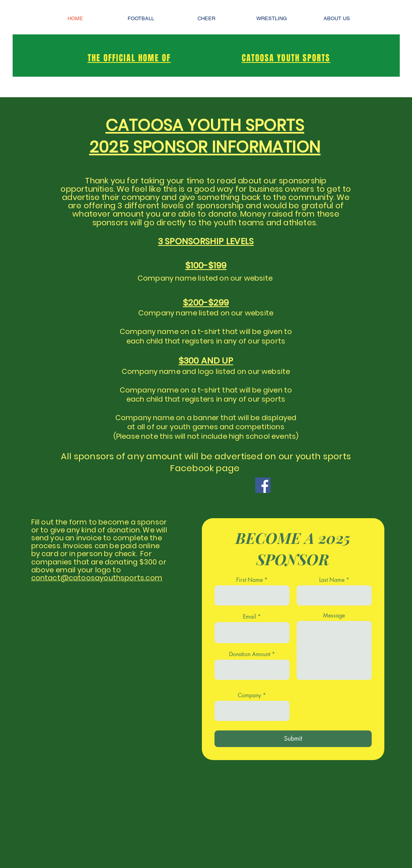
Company (249, 695)
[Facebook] (263, 485)
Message (334, 615)
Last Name (332, 580)
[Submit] (293, 739)
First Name (249, 580)
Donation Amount (250, 654)
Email (249, 617)
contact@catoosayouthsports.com (97, 578)
